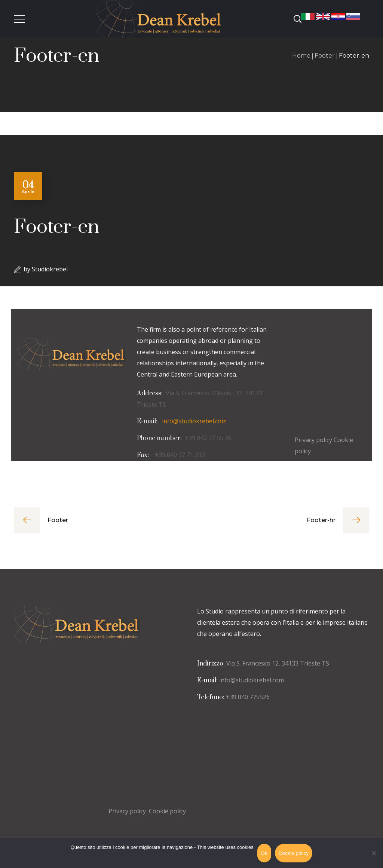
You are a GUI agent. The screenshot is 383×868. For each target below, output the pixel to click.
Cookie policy (167, 811)
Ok (264, 853)
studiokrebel (50, 269)
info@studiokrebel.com (194, 421)
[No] (374, 853)
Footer (325, 56)
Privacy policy (127, 811)
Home (301, 56)
